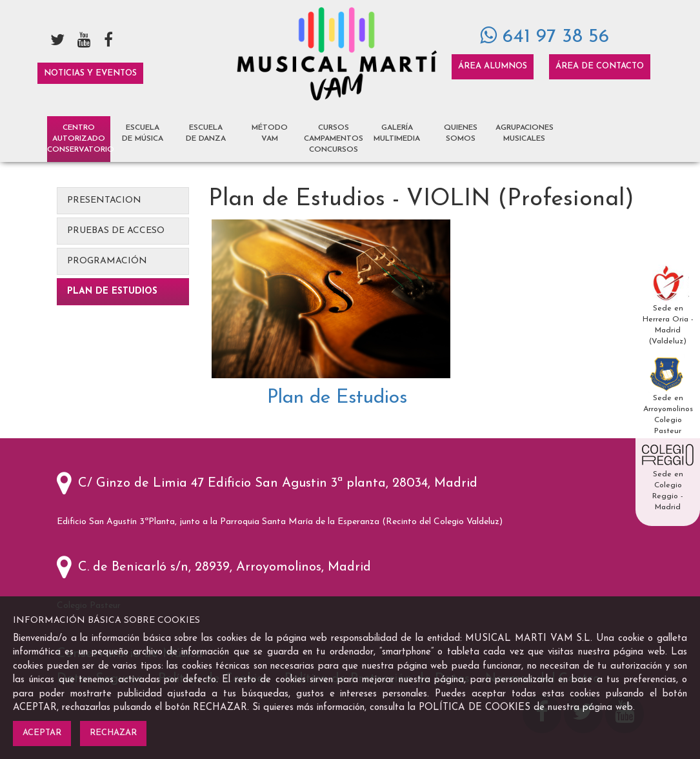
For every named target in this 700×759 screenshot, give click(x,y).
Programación (107, 261)
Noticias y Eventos (90, 73)
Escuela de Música (143, 133)
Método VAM (270, 133)
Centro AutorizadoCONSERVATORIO (79, 139)
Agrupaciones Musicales (525, 133)
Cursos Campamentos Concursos (334, 139)
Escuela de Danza (206, 133)
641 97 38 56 (545, 37)
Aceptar (42, 733)
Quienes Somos (461, 133)
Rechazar (113, 733)
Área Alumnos (493, 66)
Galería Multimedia (397, 133)
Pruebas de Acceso (116, 231)
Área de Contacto (600, 66)
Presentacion (104, 200)
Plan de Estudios (112, 291)
